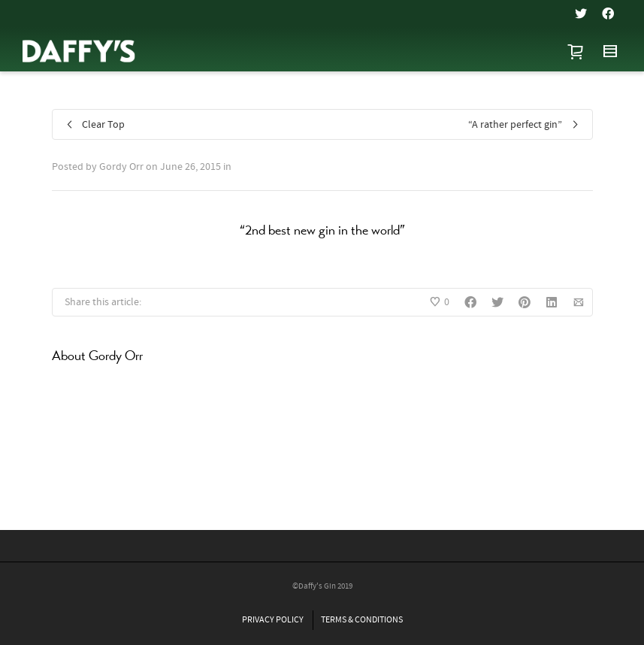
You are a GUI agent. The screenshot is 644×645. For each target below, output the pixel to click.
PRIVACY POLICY (273, 620)
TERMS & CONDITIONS (362, 620)
